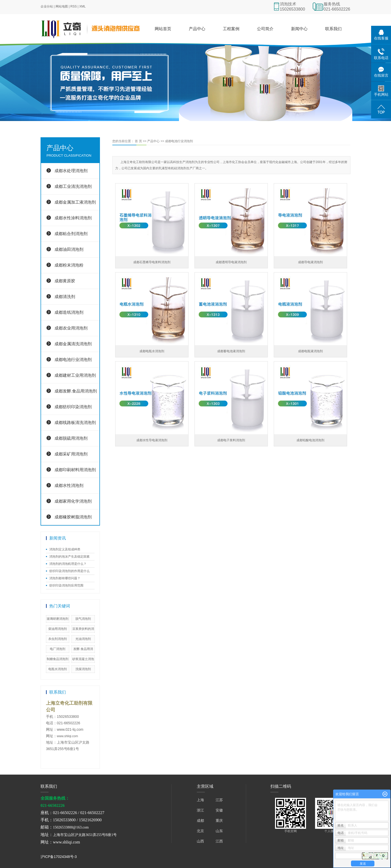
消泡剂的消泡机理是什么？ (68, 564)
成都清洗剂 (65, 297)
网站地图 (62, 6)
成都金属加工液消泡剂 (75, 202)
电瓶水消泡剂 (58, 669)
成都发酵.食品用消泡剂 (76, 391)
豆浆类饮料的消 (83, 629)
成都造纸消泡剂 (69, 312)
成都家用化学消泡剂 (73, 501)
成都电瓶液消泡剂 (310, 351)
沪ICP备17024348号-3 (59, 857)
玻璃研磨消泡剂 (58, 619)
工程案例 (231, 29)
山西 (200, 841)
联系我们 (333, 29)
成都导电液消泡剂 (310, 262)
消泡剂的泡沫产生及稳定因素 (69, 557)
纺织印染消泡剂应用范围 (66, 585)
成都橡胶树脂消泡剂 (73, 517)
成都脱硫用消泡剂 (71, 438)
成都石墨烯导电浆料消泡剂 (152, 262)
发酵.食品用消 (83, 649)
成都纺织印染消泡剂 (73, 407)
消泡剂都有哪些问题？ (65, 578)
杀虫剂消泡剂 (58, 639)
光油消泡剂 (83, 639)
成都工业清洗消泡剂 (73, 186)
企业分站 (47, 6)
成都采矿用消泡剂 (71, 454)
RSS (74, 6)
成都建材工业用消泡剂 (75, 375)
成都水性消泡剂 (69, 485)
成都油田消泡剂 (69, 249)
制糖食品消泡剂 (58, 659)
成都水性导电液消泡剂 (152, 440)
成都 (200, 821)
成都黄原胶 (65, 281)
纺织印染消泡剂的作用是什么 (69, 571)
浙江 (200, 810)
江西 (219, 841)
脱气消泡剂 (83, 619)
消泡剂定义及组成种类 (65, 549)
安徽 (219, 810)
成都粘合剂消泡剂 (71, 234)
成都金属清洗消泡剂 (73, 344)
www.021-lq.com (70, 729)
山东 (219, 831)
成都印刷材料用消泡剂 (75, 470)
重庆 (219, 821)
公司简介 (265, 29)
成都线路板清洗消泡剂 (75, 423)
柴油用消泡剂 (58, 629)
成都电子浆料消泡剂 (231, 440)
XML (83, 6)
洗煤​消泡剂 (83, 669)
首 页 (138, 141)
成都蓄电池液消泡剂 (231, 351)
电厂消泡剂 (58, 649)
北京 (200, 831)
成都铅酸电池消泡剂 (310, 440)
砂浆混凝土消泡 (83, 659)
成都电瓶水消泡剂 (152, 351)
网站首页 (163, 29)
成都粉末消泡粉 (69, 265)
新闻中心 (299, 29)
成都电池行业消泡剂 (73, 360)
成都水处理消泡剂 (71, 171)
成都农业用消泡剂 (71, 328)
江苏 (219, 800)
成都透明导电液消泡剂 (231, 262)
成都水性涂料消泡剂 (73, 218)
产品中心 (197, 29)
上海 (200, 800)
